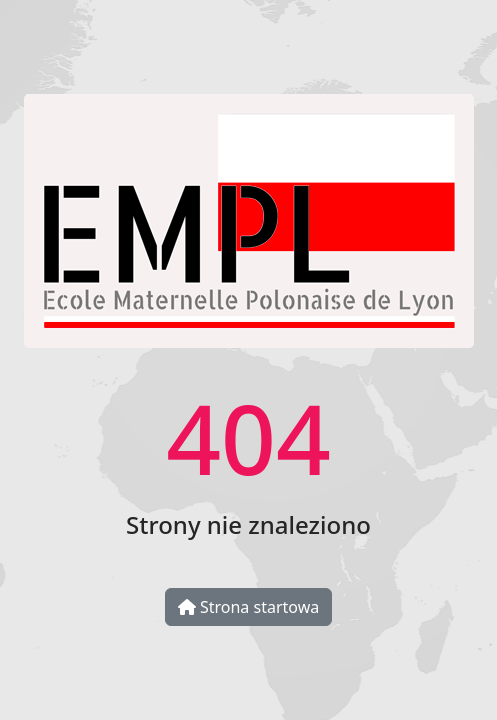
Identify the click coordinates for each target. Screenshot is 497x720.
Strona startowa (248, 607)
